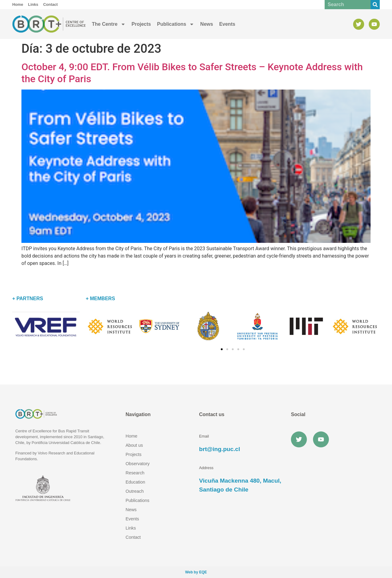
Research (135, 473)
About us (134, 445)
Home (131, 436)
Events (227, 24)
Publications (176, 24)
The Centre (109, 24)
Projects (141, 24)
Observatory (138, 464)
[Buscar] (375, 5)
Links (131, 528)
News (207, 24)
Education (135, 482)
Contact (133, 537)
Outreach (135, 491)
